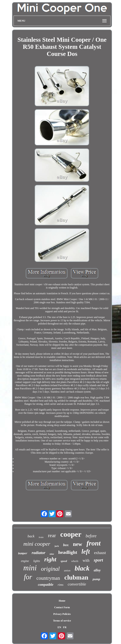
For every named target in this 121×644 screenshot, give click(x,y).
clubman (76, 577)
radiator (38, 553)
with (86, 560)
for (28, 577)
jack (57, 546)
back (31, 536)
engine (25, 561)
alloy (97, 570)
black (82, 568)
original (50, 569)
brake (41, 537)
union (67, 570)
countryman (48, 578)
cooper (71, 534)
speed (64, 561)
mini (30, 568)
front (93, 543)
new (77, 544)
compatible (46, 585)
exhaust (100, 553)
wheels (75, 561)
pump (96, 579)
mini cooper (37, 544)
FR (65, 627)
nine (52, 554)
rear (52, 535)
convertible (77, 584)
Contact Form (62, 607)
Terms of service (62, 621)
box (66, 545)
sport (98, 560)
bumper (23, 554)
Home (62, 601)
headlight (68, 552)
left (86, 551)
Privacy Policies (62, 614)
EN (59, 627)
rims (60, 585)
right (50, 559)
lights (37, 561)
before (91, 536)
